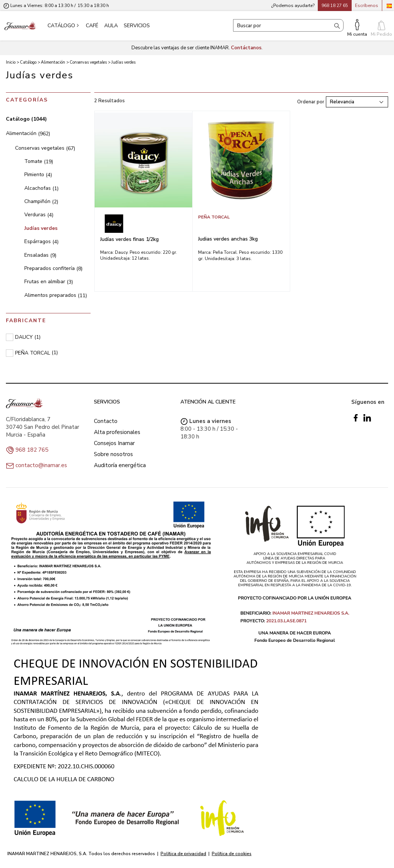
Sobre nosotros (113, 454)
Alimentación (28, 133)
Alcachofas (41, 188)
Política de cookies (232, 854)
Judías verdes (41, 228)
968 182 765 (32, 450)
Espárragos (41, 241)
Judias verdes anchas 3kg (228, 239)
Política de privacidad (183, 854)
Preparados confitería (53, 268)
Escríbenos (367, 6)
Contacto (106, 421)
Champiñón (41, 201)
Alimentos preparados (56, 295)
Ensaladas (40, 255)
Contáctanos (246, 48)
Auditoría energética (120, 465)
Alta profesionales (117, 432)
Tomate (39, 161)
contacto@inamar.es (41, 465)
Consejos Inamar (114, 443)
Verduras (39, 215)
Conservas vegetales (45, 148)
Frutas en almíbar (49, 282)
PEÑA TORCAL (214, 217)
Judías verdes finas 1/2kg (129, 239)
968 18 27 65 (335, 6)
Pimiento (38, 175)
